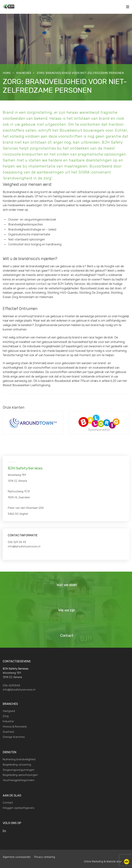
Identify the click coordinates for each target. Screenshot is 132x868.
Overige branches (14, 737)
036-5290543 (11, 685)
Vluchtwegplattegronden (19, 780)
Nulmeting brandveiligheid (19, 759)
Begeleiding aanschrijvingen (20, 775)
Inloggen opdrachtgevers (19, 808)
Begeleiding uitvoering (17, 765)
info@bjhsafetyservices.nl (24, 546)
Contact (8, 803)
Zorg (6, 716)
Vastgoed (9, 711)
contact (41, 284)
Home (7, 73)
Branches (24, 73)
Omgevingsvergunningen (19, 770)
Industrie (8, 721)
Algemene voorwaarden (17, 857)
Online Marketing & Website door (107, 862)
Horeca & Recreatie (15, 727)
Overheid (8, 732)
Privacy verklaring (45, 857)
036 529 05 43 (17, 542)
